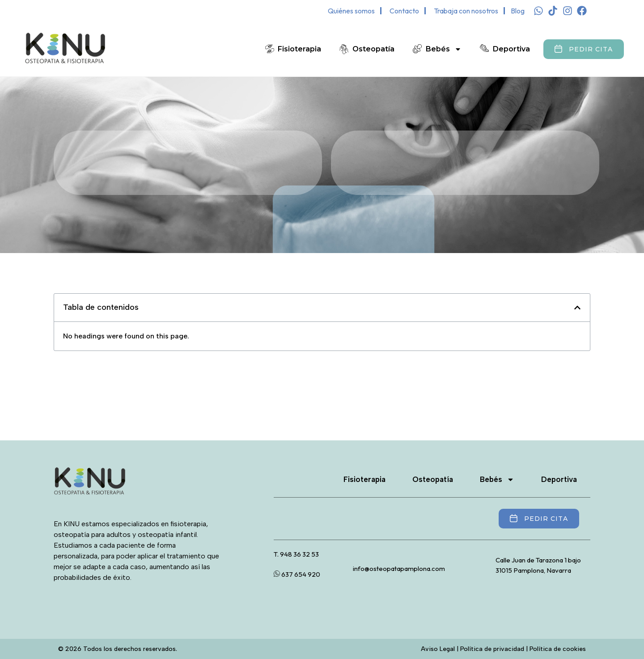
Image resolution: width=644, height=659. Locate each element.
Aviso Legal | (441, 649)
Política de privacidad (492, 649)
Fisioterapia (299, 49)
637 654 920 (297, 574)
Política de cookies (558, 649)
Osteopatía (373, 49)
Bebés (444, 49)
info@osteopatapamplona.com (399, 568)
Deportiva (511, 49)
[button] (577, 308)
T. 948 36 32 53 (296, 554)
